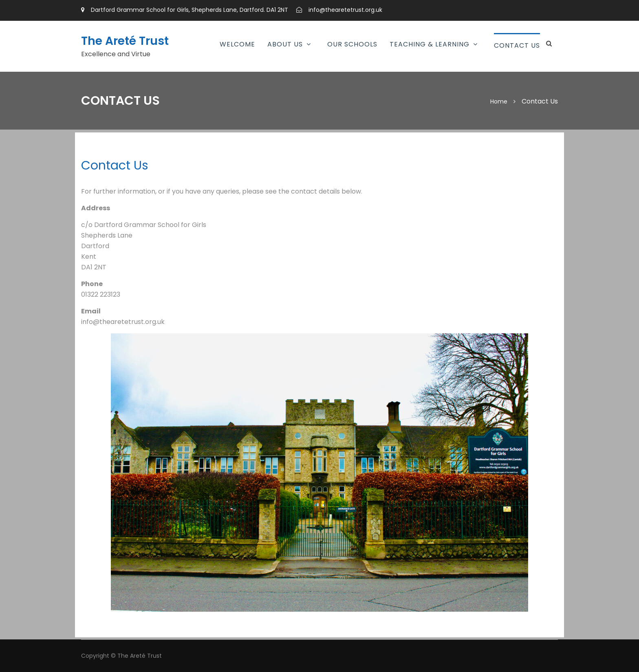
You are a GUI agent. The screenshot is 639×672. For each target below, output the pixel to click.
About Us (285, 44)
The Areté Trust (125, 41)
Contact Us (517, 45)
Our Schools (352, 44)
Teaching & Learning (430, 44)
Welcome (237, 44)
